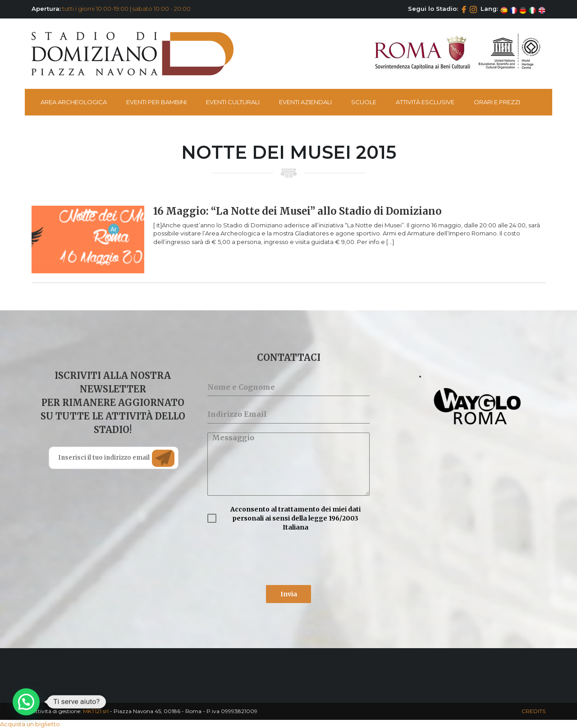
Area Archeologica (74, 102)
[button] (26, 702)
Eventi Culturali (233, 102)
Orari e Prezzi (497, 102)
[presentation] (276, 558)
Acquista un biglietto (30, 724)
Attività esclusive (425, 102)
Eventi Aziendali (305, 102)
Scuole (364, 102)
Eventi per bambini (156, 102)
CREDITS (533, 711)
